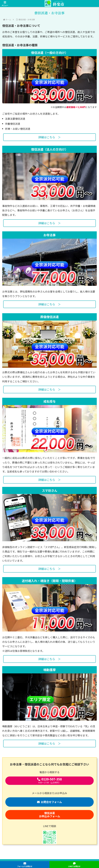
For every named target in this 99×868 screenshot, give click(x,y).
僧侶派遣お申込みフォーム (50, 815)
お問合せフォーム (49, 802)
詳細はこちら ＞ (49, 137)
